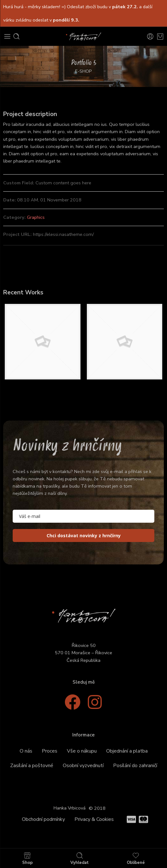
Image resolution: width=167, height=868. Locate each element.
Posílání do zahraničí (135, 766)
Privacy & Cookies (94, 819)
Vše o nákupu (82, 751)
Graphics (36, 217)
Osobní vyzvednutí (83, 766)
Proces (50, 751)
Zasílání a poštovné (32, 766)
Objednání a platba (127, 751)
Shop (27, 858)
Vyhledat (80, 858)
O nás (26, 751)
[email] (83, 516)
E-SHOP (83, 71)
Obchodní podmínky (43, 819)
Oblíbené (136, 858)
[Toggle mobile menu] (7, 36)
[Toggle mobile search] (16, 36)
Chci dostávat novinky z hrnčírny (84, 536)
